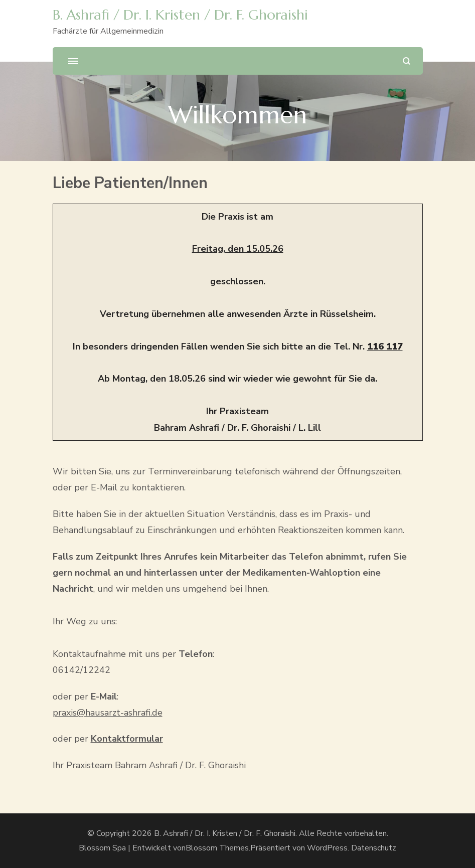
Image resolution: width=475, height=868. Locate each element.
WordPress (327, 848)
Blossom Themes (217, 848)
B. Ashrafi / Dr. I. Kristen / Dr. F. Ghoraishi (180, 15)
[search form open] (407, 61)
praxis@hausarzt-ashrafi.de (108, 713)
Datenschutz (374, 848)
